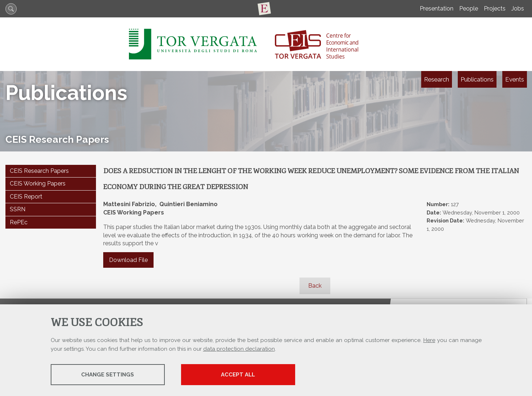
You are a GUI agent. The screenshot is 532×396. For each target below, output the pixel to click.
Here (429, 340)
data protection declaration (239, 349)
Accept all (238, 375)
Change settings (108, 375)
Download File (128, 260)
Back (315, 286)
